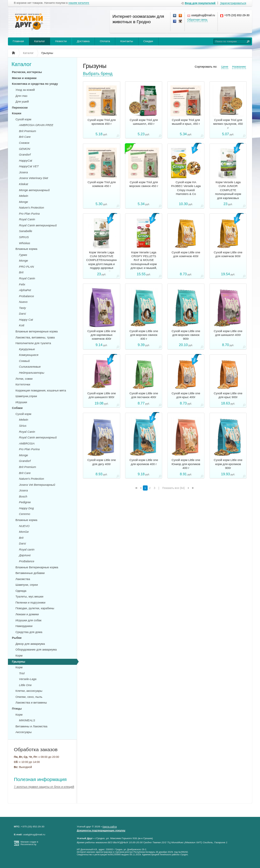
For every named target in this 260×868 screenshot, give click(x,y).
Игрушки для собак (29, 620)
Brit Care (25, 137)
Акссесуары (24, 732)
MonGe (24, 532)
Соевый (24, 361)
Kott (22, 325)
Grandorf (25, 155)
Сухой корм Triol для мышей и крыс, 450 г (186, 122)
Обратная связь (197, 20)
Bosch (23, 497)
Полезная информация (40, 779)
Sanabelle (26, 231)
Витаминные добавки (30, 573)
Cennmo (25, 514)
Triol (22, 673)
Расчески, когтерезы (27, 72)
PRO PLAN (27, 267)
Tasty (23, 308)
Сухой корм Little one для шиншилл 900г (102, 395)
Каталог (40, 41)
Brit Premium (28, 131)
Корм (19, 656)
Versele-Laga (28, 679)
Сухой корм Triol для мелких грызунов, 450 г (228, 124)
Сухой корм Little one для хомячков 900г (228, 254)
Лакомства (23, 579)
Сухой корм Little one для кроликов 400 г (144, 462)
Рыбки (17, 638)
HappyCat (26, 161)
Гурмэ (23, 255)
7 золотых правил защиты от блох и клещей (44, 787)
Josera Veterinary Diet (34, 178)
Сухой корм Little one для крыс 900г (228, 395)
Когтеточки (23, 384)
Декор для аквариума (30, 644)
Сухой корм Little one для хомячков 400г (186, 254)
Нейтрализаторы (32, 373)
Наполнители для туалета (33, 343)
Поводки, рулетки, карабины (35, 608)
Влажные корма (27, 249)
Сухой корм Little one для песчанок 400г (144, 395)
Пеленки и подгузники (30, 603)
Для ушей (22, 102)
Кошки (17, 113)
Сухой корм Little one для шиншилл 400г (228, 333)
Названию (239, 67)
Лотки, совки (24, 379)
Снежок (24, 143)
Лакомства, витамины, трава (35, 337)
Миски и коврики (24, 78)
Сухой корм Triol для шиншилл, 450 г (144, 122)
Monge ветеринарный (34, 190)
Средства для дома (29, 632)
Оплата (105, 41)
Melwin (24, 196)
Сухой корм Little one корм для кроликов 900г (228, 464)
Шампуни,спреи (26, 396)
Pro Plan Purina (29, 214)
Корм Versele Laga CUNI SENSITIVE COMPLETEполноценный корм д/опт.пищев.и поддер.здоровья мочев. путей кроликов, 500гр (102, 264)
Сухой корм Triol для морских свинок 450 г (144, 184)
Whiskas (25, 243)
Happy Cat (26, 320)
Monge (23, 202)
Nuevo (23, 302)
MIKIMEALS (27, 720)
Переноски (20, 108)
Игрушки (21, 402)
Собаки (17, 408)
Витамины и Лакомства (31, 726)
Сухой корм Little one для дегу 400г (102, 462)
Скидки (148, 41)
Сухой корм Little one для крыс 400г (186, 395)
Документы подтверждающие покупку (101, 830)
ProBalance (27, 561)
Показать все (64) (173, 488)
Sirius (23, 426)
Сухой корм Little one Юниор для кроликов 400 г (186, 464)
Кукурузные (27, 349)
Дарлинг (25, 555)
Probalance (27, 296)
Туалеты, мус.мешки (30, 597)
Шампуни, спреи (27, 585)
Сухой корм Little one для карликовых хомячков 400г (102, 335)
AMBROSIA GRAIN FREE (36, 125)
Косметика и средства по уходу (35, 84)
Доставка (83, 41)
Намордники (24, 626)
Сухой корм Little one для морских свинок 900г (186, 335)
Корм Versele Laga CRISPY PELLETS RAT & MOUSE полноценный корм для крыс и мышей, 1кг (144, 262)
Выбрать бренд (98, 73)
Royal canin (27, 550)
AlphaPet (25, 290)
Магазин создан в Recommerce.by (29, 843)
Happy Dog (27, 508)
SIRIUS (24, 237)
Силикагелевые (30, 367)
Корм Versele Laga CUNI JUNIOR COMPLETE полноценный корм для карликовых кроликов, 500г (228, 192)
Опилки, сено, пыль (29, 697)
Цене (225, 67)
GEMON (25, 149)
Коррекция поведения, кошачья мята (41, 391)
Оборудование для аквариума (36, 650)
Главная (18, 41)
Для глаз (21, 96)
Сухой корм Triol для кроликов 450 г (102, 122)
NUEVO (24, 526)
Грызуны (19, 662)
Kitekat (23, 184)
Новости (61, 41)
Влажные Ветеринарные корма (37, 567)
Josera (23, 172)
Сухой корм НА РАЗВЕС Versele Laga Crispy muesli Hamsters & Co (186, 188)
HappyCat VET (29, 166)
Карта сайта (110, 827)
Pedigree (25, 502)
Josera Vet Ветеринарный (37, 485)
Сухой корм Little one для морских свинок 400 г (144, 335)
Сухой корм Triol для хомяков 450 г (102, 184)
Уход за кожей (25, 90)
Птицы (17, 709)
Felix (22, 284)
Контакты (127, 41)
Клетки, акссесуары (29, 691)
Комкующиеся (29, 355)
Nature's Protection (32, 208)
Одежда (21, 591)
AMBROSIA (27, 444)
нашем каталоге (79, 3)
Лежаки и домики (27, 614)
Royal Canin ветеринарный (38, 225)
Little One (25, 685)
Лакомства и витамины (31, 703)
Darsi (23, 314)
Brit (21, 272)
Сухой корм (23, 119)
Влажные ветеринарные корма (37, 331)
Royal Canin (27, 219)
